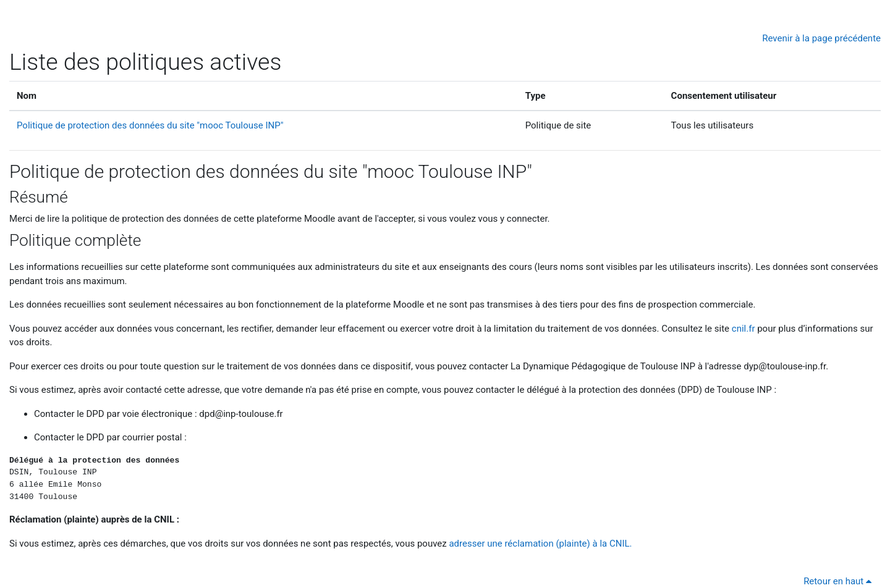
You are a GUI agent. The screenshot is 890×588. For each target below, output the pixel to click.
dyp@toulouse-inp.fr (785, 366)
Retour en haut (840, 581)
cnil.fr (744, 329)
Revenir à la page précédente (821, 38)
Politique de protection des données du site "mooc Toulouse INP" (150, 125)
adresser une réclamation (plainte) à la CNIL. (540, 544)
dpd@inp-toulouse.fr (241, 414)
